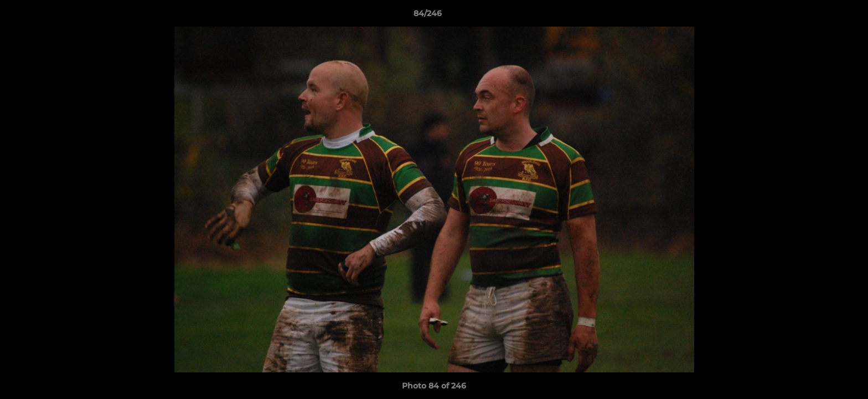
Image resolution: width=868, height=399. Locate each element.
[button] (821, 16)
